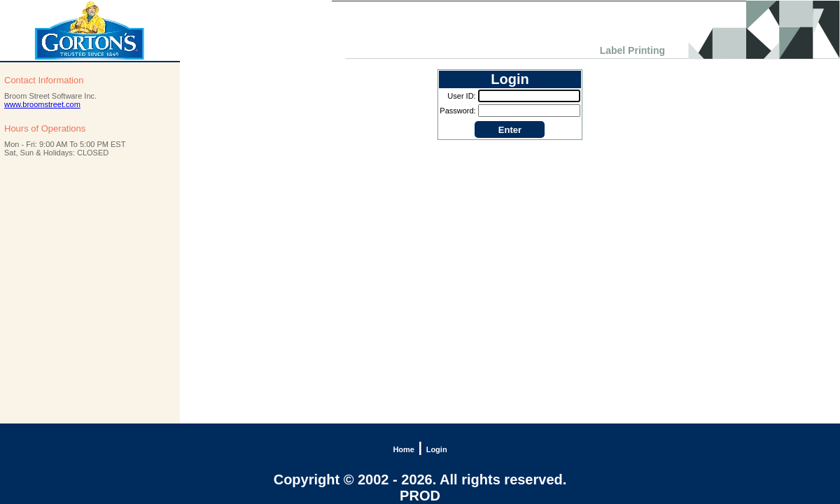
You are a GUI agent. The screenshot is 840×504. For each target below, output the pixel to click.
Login (437, 449)
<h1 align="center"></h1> (420, 30)
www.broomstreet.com (42, 104)
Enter (510, 130)
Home (404, 449)
